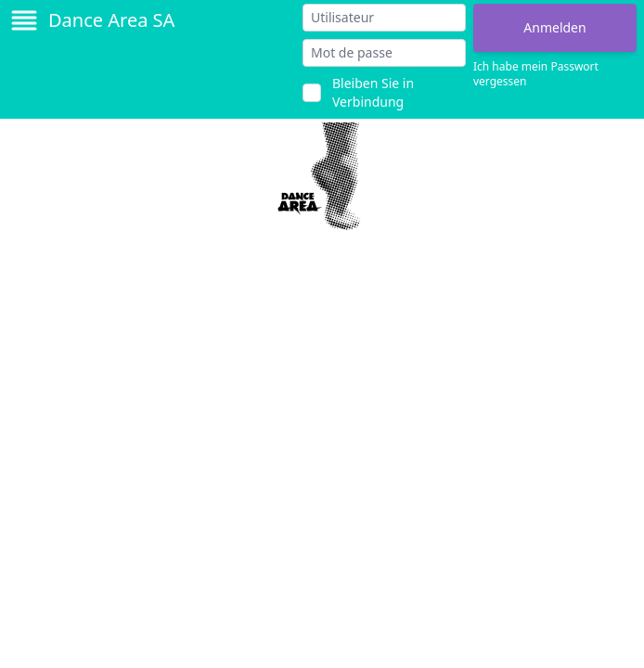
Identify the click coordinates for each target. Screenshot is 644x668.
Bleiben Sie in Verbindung (373, 92)
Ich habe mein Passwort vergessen (536, 74)
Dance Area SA (111, 20)
